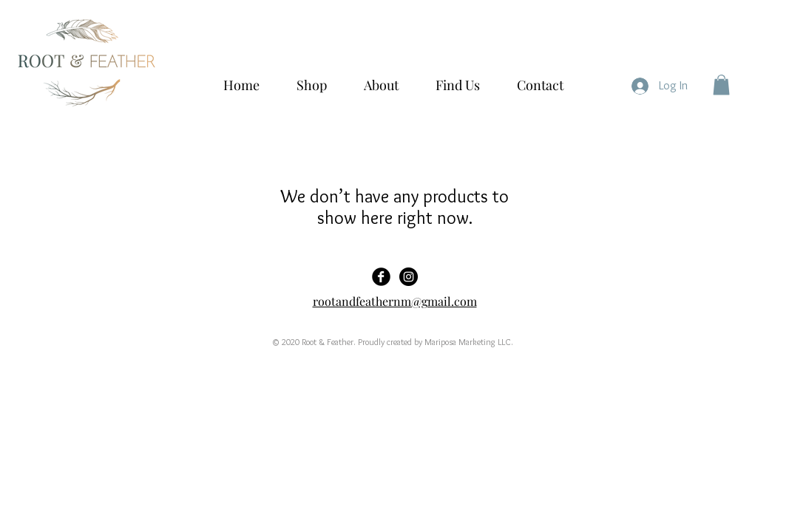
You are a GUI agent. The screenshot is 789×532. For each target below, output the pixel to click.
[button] (721, 85)
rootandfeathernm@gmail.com (395, 301)
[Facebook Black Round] (381, 277)
